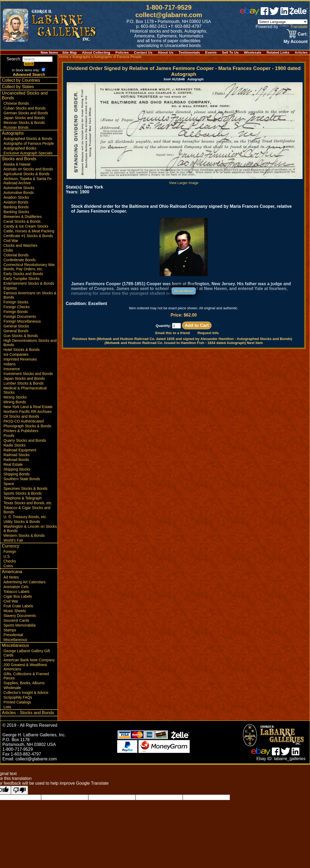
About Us (166, 52)
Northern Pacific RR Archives (28, 412)
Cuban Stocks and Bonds (25, 108)
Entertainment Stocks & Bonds (29, 283)
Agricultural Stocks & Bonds (27, 174)
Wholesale (253, 52)
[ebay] (250, 13)
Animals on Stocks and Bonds (28, 169)
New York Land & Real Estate (28, 407)
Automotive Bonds (19, 193)
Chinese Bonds (16, 103)
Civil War (11, 241)
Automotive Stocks (19, 188)
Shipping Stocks (17, 469)
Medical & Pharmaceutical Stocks (25, 390)
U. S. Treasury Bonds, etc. (25, 517)
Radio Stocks (14, 445)
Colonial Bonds (16, 255)
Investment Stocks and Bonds (28, 374)
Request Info (208, 333)
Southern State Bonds (22, 479)
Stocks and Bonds (19, 159)
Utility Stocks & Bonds (22, 522)
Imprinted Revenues (20, 359)
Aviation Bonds (16, 202)
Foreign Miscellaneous (22, 321)
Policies (122, 52)
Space (9, 484)
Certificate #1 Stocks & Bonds (28, 236)
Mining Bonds (15, 402)
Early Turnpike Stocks (21, 279)
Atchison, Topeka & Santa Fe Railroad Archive (27, 181)
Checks (10, 561)
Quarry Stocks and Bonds (25, 440)
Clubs (8, 250)
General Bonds (16, 331)
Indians (9, 364)
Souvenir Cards (16, 620)
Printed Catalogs (17, 702)
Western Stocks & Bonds (24, 535)
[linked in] (284, 13)
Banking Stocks (16, 212)
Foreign (10, 552)
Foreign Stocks (16, 302)
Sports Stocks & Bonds (23, 493)
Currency (11, 546)
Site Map (69, 52)
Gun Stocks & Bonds (21, 336)
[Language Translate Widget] (283, 22)
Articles (301, 52)
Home (64, 57)
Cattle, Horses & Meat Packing (29, 231)
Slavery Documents (20, 616)
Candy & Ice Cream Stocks (26, 226)
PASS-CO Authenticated (24, 421)
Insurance (12, 369)
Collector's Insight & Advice (26, 693)
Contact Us (143, 52)
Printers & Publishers (21, 431)
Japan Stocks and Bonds (24, 118)
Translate (293, 27)
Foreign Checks (17, 307)
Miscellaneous (15, 640)
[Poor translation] (19, 790)
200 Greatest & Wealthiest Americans (25, 667)
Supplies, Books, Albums (24, 683)
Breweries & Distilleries (23, 217)
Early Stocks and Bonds (23, 274)
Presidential (13, 635)
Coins (8, 566)
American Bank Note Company (29, 660)
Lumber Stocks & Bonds (23, 383)
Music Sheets (15, 611)
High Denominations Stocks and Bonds (30, 343)
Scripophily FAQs (18, 697)
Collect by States (18, 87)
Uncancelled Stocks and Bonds (25, 95)
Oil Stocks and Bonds (21, 416)
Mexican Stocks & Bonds (24, 123)
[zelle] (299, 13)
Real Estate (13, 464)
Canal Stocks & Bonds (22, 221)
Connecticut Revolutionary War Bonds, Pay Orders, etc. (29, 267)
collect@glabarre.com (169, 15)
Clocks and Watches (20, 245)
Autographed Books (20, 148)
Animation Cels (16, 587)
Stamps (10, 630)
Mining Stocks (15, 397)
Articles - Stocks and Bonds (28, 713)
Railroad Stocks (17, 455)
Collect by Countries (21, 80)
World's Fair (13, 540)
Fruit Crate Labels (18, 606)
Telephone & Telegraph (23, 498)
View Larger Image (185, 181)
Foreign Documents (20, 316)
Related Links (278, 52)
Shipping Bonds (17, 474)
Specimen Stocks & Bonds (25, 488)
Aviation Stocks (16, 197)
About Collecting (96, 52)
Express (10, 288)
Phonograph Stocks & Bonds (27, 426)
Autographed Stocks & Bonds (28, 139)
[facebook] (265, 13)
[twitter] (274, 13)
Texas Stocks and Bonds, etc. (28, 503)
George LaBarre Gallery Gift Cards (27, 653)
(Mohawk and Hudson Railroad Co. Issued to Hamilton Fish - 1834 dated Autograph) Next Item (184, 343)
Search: (29, 59)
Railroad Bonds (16, 460)
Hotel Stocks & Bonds (21, 350)
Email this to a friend (173, 333)
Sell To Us (230, 52)
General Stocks (16, 326)
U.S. (7, 556)
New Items (49, 52)
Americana (12, 572)
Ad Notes (11, 577)
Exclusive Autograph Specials (28, 153)
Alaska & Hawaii (17, 164)
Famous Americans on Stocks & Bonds (30, 295)
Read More (184, 291)
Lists (7, 707)
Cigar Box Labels (18, 596)
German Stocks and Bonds (26, 113)
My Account (296, 42)
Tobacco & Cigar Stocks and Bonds (27, 510)
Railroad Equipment (20, 450)
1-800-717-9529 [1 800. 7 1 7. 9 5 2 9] (169, 7)
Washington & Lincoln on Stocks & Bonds (30, 529)
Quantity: (168, 326)
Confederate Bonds (20, 260)
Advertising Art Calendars (25, 582)
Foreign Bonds (16, 312)
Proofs (9, 436)
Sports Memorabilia (20, 625)
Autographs (13, 133)
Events (211, 52)
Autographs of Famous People (29, 143)
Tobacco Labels (16, 592)
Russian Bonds (16, 127)
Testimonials (189, 52)
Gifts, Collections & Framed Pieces (26, 676)
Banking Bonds (16, 207)
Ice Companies (16, 354)
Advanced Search (29, 75)
